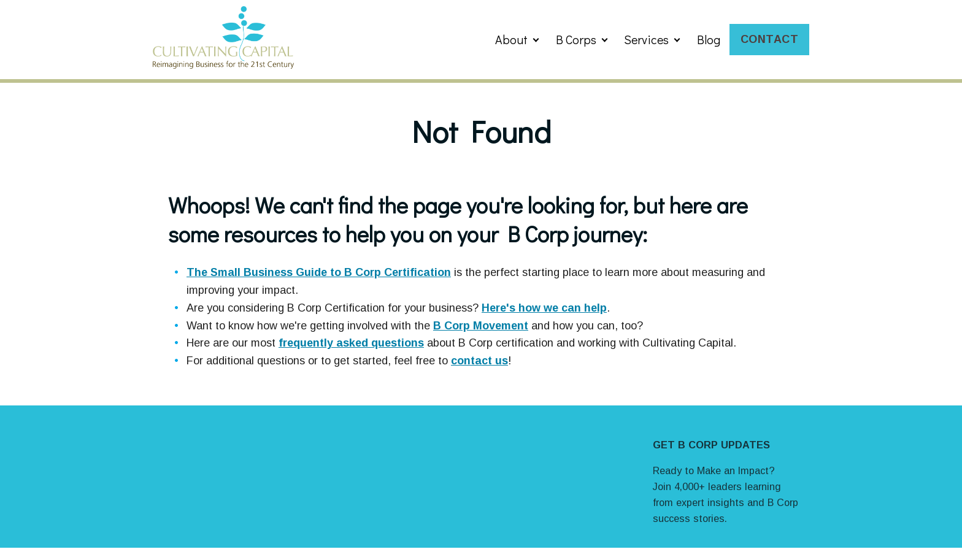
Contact (770, 39)
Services (646, 39)
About (511, 39)
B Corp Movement (481, 326)
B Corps (576, 39)
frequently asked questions (351, 343)
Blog (709, 39)
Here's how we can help (544, 308)
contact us (479, 361)
